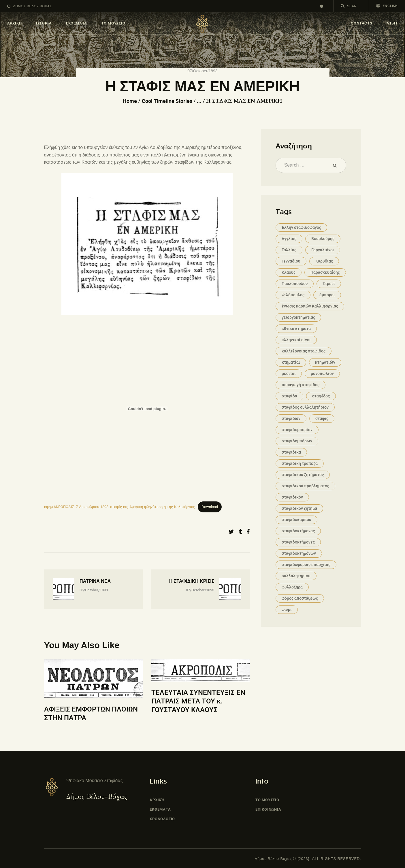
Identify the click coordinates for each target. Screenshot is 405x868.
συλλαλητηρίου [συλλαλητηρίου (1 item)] (296, 576)
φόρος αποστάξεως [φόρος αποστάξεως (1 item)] (300, 598)
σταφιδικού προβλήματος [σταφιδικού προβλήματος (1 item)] (305, 486)
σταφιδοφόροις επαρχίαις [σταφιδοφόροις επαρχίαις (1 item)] (306, 565)
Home (130, 101)
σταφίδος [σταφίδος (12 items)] (321, 396)
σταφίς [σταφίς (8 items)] (322, 418)
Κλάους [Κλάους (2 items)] (289, 272)
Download (210, 507)
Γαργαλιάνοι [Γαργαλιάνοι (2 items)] (323, 250)
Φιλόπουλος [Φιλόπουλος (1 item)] (293, 295)
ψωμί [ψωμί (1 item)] (287, 610)
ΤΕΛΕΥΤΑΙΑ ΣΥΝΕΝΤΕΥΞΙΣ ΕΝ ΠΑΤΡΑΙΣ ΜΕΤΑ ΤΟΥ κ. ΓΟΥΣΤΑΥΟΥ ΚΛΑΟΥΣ (198, 701)
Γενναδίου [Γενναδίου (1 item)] (291, 261)
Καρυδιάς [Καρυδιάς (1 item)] (324, 261)
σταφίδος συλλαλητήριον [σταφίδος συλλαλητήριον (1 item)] (305, 407)
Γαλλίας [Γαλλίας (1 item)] (289, 250)
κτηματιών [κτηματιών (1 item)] (325, 362)
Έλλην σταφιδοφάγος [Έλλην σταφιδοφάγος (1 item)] (301, 227)
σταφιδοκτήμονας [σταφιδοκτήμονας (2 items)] (298, 531)
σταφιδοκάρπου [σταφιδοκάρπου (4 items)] (296, 520)
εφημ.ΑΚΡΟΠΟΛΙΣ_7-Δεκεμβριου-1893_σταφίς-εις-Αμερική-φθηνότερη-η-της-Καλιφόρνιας (120, 507)
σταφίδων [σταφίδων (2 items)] (291, 418)
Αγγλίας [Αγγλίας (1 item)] (289, 239)
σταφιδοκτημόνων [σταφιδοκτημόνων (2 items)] (299, 553)
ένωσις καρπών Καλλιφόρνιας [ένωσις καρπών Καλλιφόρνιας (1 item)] (310, 306)
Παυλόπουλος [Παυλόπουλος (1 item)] (295, 284)
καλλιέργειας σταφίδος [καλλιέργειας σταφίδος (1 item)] (304, 351)
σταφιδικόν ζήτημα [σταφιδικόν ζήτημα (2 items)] (299, 508)
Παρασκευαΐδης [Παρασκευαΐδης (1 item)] (325, 272)
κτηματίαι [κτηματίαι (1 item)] (291, 362)
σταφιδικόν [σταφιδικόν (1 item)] (292, 497)
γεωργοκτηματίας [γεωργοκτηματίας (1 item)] (298, 317)
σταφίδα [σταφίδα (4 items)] (289, 396)
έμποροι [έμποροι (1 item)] (327, 295)
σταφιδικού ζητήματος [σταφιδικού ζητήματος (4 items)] (303, 475)
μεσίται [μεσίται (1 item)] (289, 373)
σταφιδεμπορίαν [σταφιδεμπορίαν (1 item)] (297, 430)
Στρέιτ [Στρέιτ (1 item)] (329, 284)
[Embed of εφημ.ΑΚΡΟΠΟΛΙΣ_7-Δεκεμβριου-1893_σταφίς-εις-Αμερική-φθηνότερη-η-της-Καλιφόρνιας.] (147, 409)
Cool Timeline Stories (167, 101)
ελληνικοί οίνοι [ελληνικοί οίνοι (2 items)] (296, 340)
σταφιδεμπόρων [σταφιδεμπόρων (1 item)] (297, 441)
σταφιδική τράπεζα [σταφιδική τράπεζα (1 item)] (300, 463)
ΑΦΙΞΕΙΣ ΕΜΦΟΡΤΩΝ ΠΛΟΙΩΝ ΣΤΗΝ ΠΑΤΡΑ (91, 714)
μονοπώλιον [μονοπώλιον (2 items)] (322, 373)
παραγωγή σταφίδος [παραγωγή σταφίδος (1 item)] (301, 385)
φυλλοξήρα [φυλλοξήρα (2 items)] (292, 587)
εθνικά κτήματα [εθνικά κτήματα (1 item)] (296, 329)
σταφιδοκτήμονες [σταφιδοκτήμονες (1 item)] (298, 542)
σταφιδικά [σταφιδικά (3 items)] (291, 452)
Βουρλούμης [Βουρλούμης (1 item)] (323, 239)
